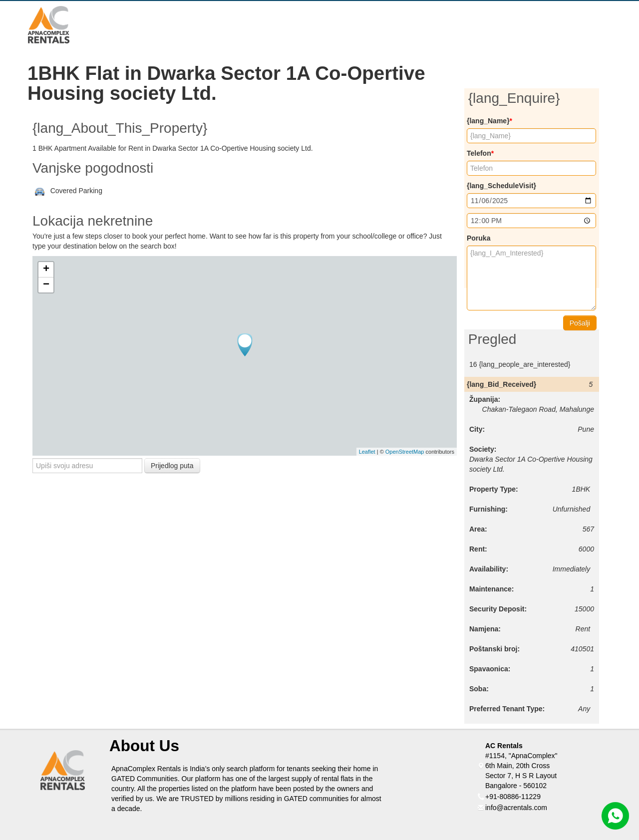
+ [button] (46, 270)
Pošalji (580, 323)
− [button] (46, 285)
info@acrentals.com (516, 808)
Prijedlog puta (172, 466)
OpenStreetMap (405, 452)
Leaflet (367, 452)
